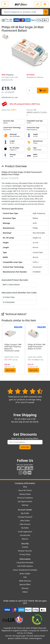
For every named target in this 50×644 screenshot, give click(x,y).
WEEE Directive (25, 581)
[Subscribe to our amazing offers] (25, 442)
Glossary (25, 588)
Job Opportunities (25, 501)
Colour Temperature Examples (25, 570)
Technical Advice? (14, 314)
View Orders (25, 521)
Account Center (25, 510)
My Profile (25, 513)
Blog (25, 487)
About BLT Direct (25, 490)
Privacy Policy (25, 554)
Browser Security (25, 551)
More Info (10, 370)
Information (25, 559)
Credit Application (25, 532)
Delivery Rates (25, 494)
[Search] (46, 12)
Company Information (25, 483)
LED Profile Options (25, 566)
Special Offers (25, 584)
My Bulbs (25, 528)
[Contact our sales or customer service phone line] (37, 4)
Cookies (25, 547)
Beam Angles (25, 573)
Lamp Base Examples (25, 562)
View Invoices (25, 524)
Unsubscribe (25, 535)
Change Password (25, 517)
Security (25, 543)
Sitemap (25, 505)
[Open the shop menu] (5, 4)
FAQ (25, 577)
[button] (46, 349)
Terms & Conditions (25, 498)
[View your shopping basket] (45, 4)
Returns (25, 539)
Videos (25, 592)
